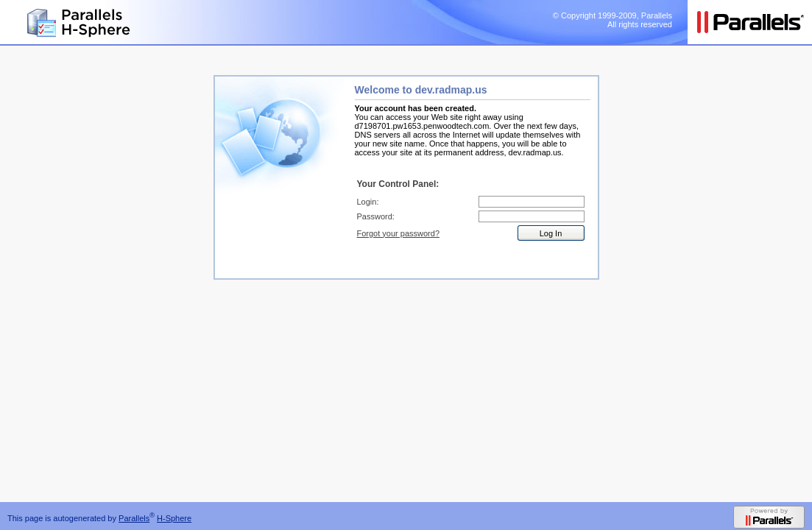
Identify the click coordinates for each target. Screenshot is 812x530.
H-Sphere (174, 518)
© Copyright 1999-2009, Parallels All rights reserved (612, 20)
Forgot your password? (399, 233)
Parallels (134, 518)
